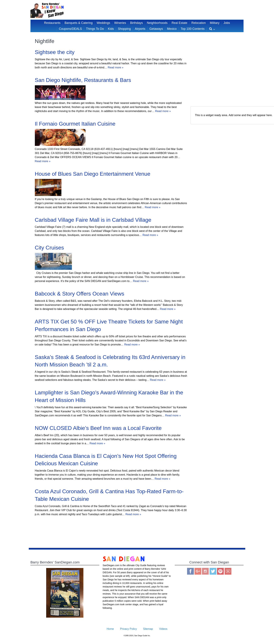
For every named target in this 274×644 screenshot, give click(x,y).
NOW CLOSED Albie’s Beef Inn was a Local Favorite (98, 428)
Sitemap (148, 629)
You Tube (228, 571)
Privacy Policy (129, 629)
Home (110, 629)
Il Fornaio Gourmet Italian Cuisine (75, 124)
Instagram (205, 571)
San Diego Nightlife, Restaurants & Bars (83, 80)
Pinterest (220, 571)
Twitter (213, 571)
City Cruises (49, 248)
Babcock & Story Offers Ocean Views (80, 294)
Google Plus (198, 571)
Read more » (116, 67)
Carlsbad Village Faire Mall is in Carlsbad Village (93, 220)
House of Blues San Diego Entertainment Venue (93, 174)
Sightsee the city (55, 52)
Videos (163, 629)
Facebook (190, 571)
